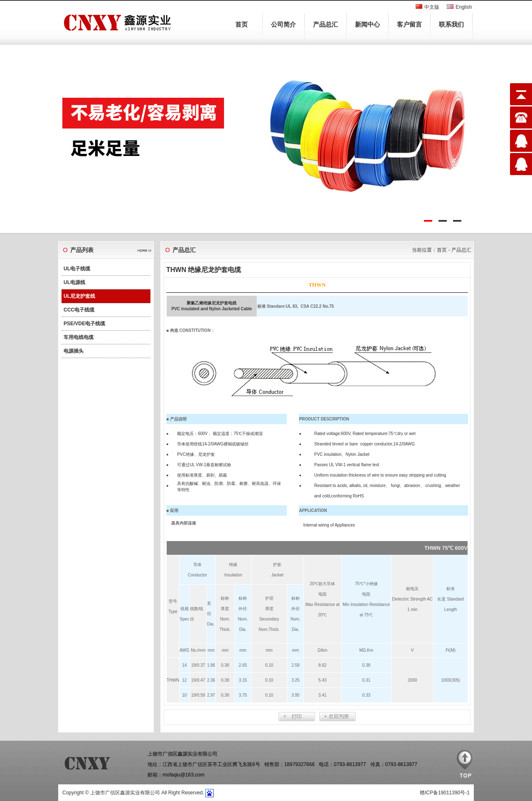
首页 (241, 24)
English (464, 7)
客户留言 (409, 24)
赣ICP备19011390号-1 (445, 793)
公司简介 (283, 24)
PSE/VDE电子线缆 (84, 324)
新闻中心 (367, 24)
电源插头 (74, 351)
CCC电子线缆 (79, 310)
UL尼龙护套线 (79, 296)
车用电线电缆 (79, 337)
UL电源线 (74, 282)
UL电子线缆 (77, 269)
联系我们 (451, 24)
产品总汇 (325, 24)
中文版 (432, 7)
